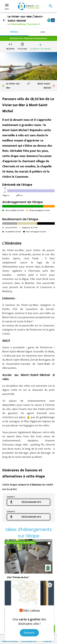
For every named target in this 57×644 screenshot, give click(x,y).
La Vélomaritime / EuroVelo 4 (24, 24)
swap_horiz (29, 84)
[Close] (50, 585)
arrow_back (4, 20)
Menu (7, 6)
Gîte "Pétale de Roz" (18, 577)
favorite (49, 543)
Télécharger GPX (31, 502)
